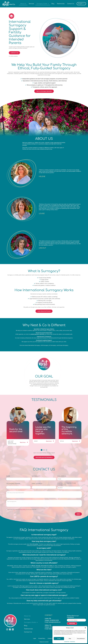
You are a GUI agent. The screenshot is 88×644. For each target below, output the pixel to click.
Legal (34, 638)
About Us (23, 4)
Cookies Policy (67, 642)
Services (31, 4)
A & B (36, 441)
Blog (53, 4)
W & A (62, 441)
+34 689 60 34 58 (54, 620)
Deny (70, 639)
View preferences (81, 639)
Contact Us (71, 4)
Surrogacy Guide (43, 4)
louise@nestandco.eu (55, 622)
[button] (85, 628)
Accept (59, 639)
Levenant (46, 642)
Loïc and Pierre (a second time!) (12, 442)
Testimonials (61, 4)
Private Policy (73, 642)
